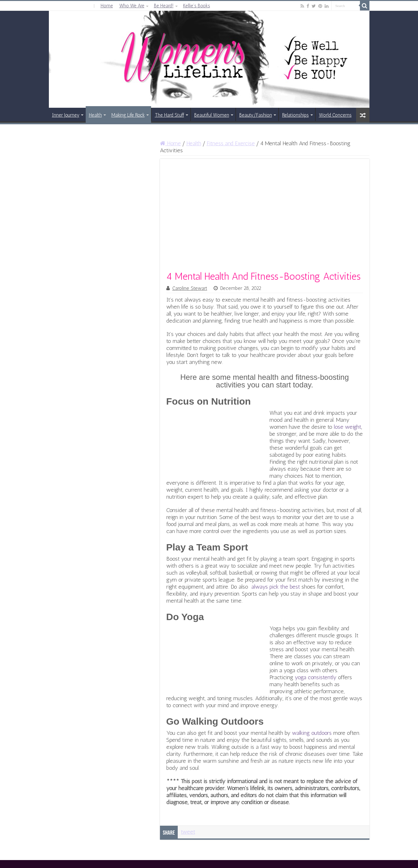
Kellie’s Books (197, 6)
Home (107, 6)
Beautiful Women (212, 115)
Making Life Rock (128, 115)
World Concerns (335, 115)
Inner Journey (66, 115)
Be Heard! (164, 6)
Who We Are (132, 6)
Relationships (295, 115)
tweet (188, 832)
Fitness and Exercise (231, 143)
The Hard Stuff (169, 115)
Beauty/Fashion (256, 115)
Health (95, 115)
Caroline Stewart (190, 288)
